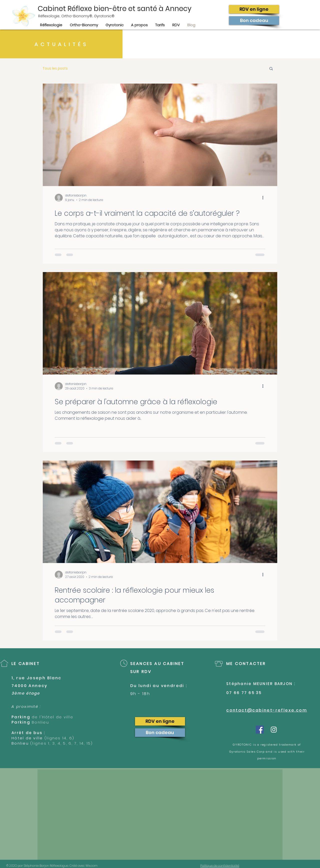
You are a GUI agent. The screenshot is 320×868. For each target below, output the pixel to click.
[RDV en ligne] (254, 9)
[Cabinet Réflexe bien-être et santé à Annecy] (122, 9)
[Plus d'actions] (264, 198)
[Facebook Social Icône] (260, 730)
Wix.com (93, 866)
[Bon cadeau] (254, 21)
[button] (271, 69)
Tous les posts (55, 68)
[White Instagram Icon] (274, 730)
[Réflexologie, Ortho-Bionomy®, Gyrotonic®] (142, 16)
